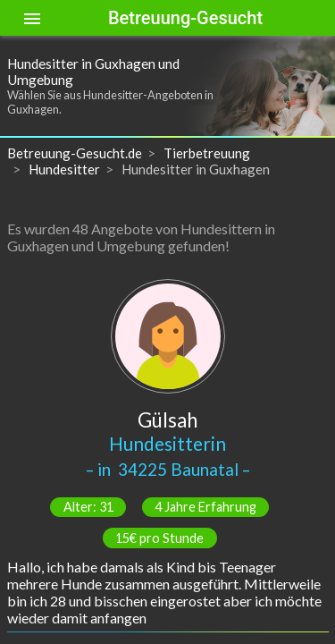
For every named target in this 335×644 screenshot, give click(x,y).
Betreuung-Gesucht (185, 18)
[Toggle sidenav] (32, 18)
